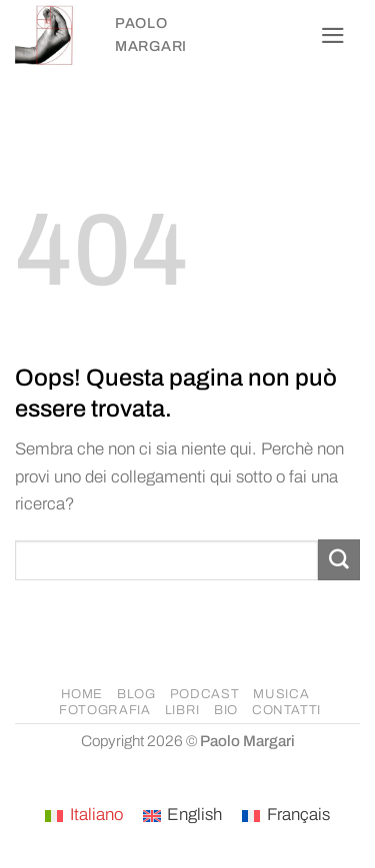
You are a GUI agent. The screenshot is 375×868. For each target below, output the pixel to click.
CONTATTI (286, 710)
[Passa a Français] (286, 816)
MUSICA (281, 694)
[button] (333, 35)
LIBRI (182, 710)
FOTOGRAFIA (105, 710)
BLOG (136, 694)
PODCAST (205, 694)
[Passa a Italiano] (84, 816)
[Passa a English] (183, 816)
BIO (226, 710)
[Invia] (339, 560)
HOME (82, 694)
